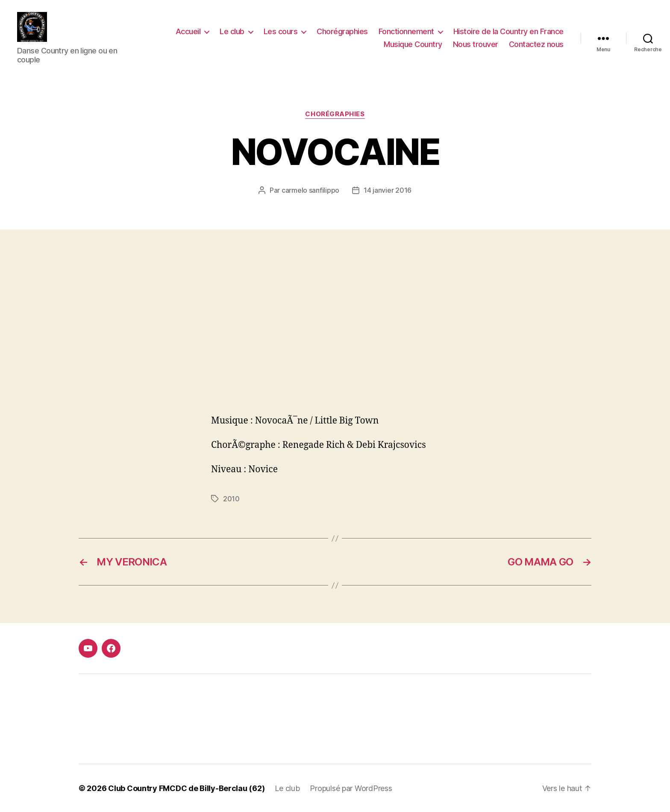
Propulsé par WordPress (351, 788)
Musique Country (413, 44)
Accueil (188, 31)
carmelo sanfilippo (310, 190)
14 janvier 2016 (388, 190)
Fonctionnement (406, 31)
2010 (231, 498)
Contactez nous (536, 44)
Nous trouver (476, 44)
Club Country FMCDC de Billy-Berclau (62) (186, 788)
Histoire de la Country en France (508, 31)
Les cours (281, 31)
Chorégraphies (342, 31)
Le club (232, 31)
